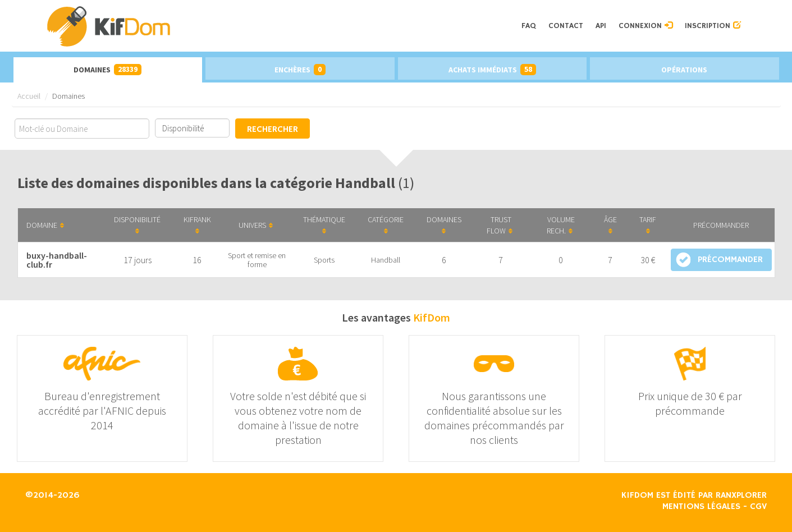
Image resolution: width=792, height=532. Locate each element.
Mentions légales (701, 507)
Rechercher (273, 130)
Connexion (645, 26)
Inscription (713, 26)
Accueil (29, 96)
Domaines (107, 70)
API (601, 26)
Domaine (45, 225)
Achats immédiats (492, 70)
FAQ (529, 26)
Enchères (300, 70)
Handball (386, 260)
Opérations (684, 70)
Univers (256, 225)
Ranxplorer (741, 496)
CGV (758, 507)
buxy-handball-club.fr (57, 260)
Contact (566, 26)
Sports (324, 260)
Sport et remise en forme (257, 260)
